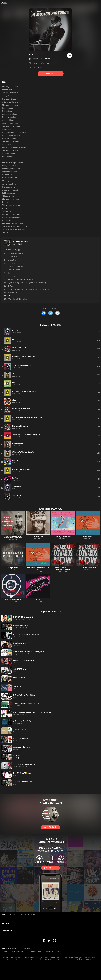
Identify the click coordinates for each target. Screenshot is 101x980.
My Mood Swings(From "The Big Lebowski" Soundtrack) (27, 283)
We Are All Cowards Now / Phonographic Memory (63, 569)
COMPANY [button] (7, 930)
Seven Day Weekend (15, 270)
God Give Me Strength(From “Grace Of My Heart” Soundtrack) (29, 289)
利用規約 (4, 952)
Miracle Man (12, 260)
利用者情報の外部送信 (34, 952)
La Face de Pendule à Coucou (63, 536)
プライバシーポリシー (17, 952)
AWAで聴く (50, 74)
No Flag (38, 599)
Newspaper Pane (13, 568)
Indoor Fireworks (38, 536)
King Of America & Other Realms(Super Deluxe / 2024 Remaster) (13, 538)
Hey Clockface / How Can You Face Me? (38, 569)
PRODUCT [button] (7, 923)
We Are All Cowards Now (88, 568)
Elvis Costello (45, 59)
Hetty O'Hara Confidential (13, 599)
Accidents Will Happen (16, 253)
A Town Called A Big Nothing (18, 299)
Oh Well (11, 286)
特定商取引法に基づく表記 (53, 952)
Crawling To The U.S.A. (16, 266)
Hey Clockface (88, 536)
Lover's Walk (12, 257)
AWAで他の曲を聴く (50, 827)
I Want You (12, 276)
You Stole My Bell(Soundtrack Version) (21, 280)
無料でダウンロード (50, 868)
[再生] (70, 56)
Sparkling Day (13, 293)
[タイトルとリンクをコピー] (58, 313)
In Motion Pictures (20, 242)
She (34, 914)
